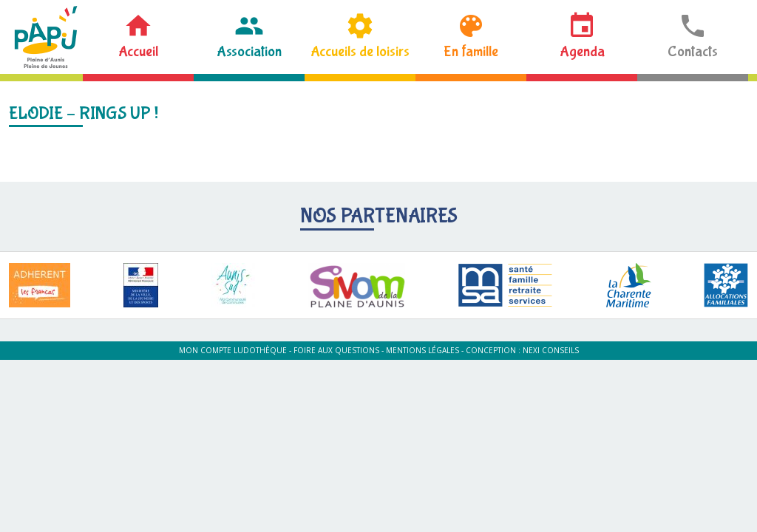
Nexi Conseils (551, 350)
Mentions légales (422, 350)
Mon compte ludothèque (233, 350)
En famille (471, 51)
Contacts (693, 51)
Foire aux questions (336, 350)
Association (249, 51)
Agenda (582, 51)
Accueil (138, 51)
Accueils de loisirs (360, 51)
